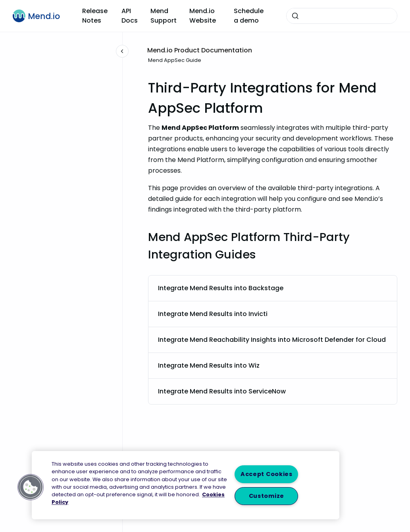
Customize (267, 496)
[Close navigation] (122, 51)
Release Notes (95, 16)
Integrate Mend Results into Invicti (213, 314)
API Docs (130, 16)
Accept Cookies (267, 474)
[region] (186, 485)
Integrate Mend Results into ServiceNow (222, 391)
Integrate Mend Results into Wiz (209, 365)
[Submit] (295, 16)
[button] (31, 487)
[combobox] (342, 16)
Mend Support (164, 16)
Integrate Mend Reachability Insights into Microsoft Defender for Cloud (272, 340)
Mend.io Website (203, 16)
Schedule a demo (249, 16)
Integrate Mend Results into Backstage (221, 288)
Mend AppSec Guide (175, 60)
